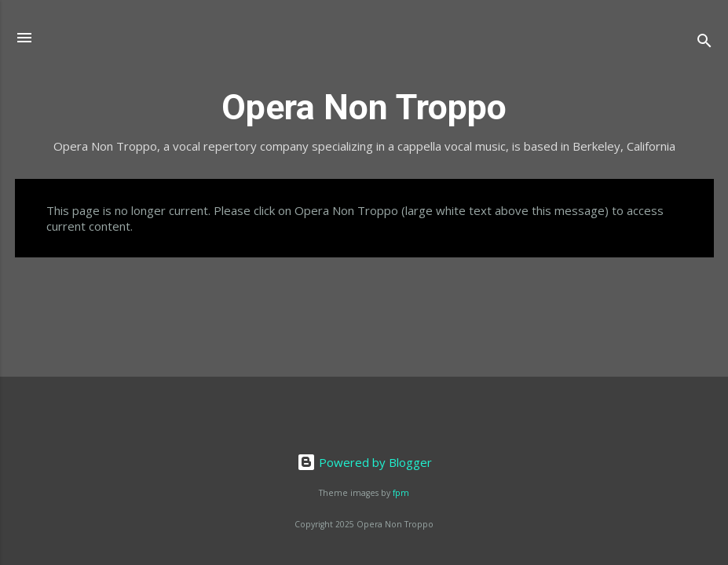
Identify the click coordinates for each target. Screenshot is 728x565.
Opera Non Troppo (364, 107)
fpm (401, 493)
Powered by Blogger (364, 462)
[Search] (704, 43)
